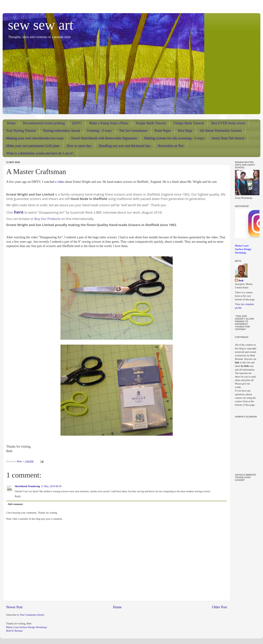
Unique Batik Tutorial (189, 123)
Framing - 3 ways (100, 131)
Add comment (15, 504)
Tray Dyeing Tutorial (21, 131)
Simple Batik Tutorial (151, 123)
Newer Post (14, 607)
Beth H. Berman (14, 631)
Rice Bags (185, 131)
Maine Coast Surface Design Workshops (27, 627)
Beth (241, 281)
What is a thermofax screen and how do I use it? (40, 153)
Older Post (220, 607)
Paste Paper (163, 131)
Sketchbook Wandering (27, 486)
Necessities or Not (171, 146)
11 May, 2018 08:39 (51, 486)
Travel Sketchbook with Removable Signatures (104, 138)
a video (59, 182)
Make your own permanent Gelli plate (33, 146)
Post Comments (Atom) (32, 615)
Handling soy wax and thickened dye (124, 146)
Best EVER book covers (228, 123)
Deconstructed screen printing (44, 123)
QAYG (77, 123)
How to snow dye (79, 146)
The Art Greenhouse (133, 131)
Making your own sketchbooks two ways (35, 138)
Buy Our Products (47, 219)
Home (11, 123)
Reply (18, 496)
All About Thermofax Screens (221, 131)
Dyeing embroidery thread (61, 131)
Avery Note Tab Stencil (228, 138)
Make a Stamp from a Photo (109, 123)
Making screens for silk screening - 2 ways (174, 138)
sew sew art (41, 25)
